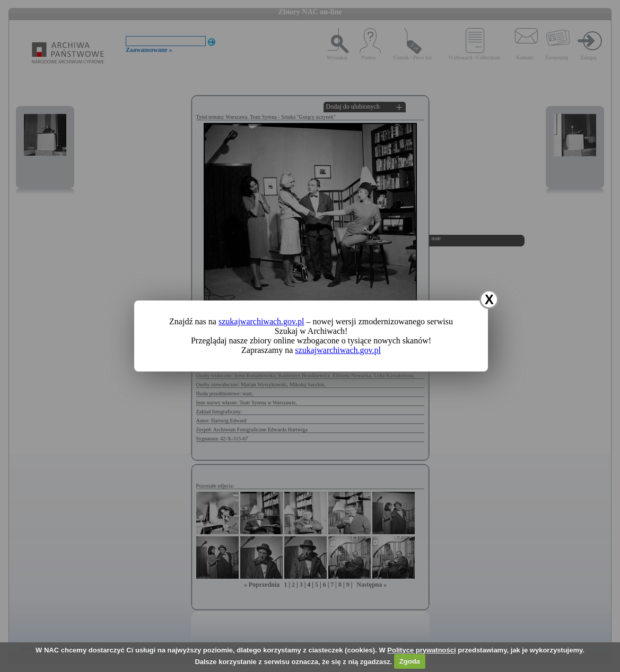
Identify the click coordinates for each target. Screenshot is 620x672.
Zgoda (410, 661)
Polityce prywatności (421, 650)
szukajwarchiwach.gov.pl (261, 321)
